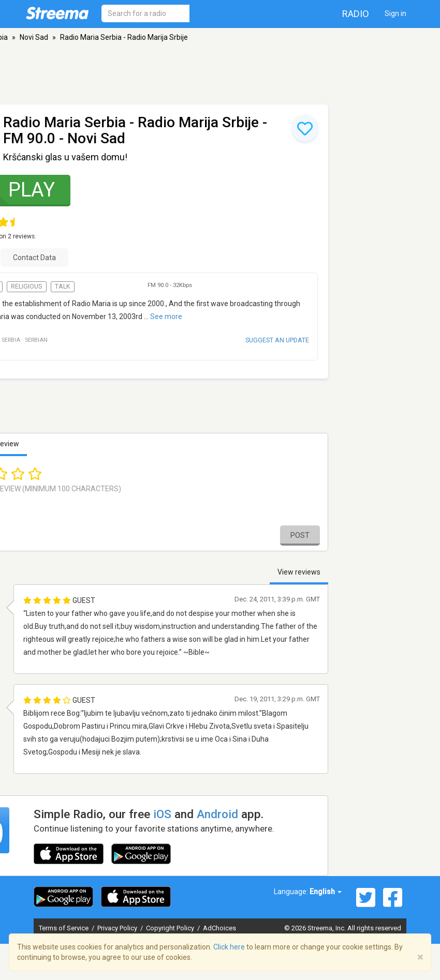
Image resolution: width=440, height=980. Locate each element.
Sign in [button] (395, 13)
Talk (63, 287)
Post (300, 535)
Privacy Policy (118, 928)
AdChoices (219, 928)
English (326, 892)
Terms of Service (64, 928)
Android (217, 814)
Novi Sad (34, 37)
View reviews (299, 572)
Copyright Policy (171, 928)
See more (166, 316)
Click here (229, 947)
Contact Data (34, 258)
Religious (26, 287)
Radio (356, 14)
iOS (162, 814)
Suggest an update (277, 340)
